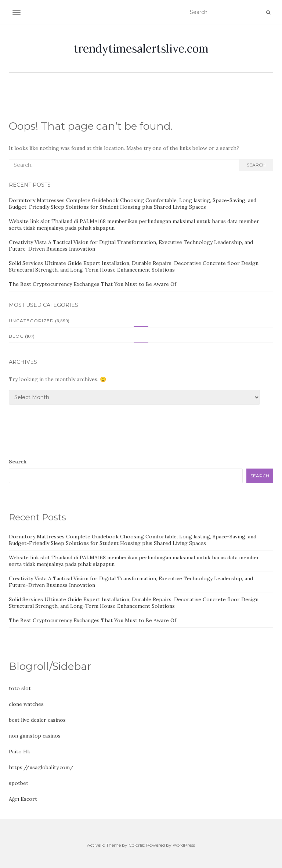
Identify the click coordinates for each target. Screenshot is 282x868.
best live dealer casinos (37, 720)
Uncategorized (31, 321)
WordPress (184, 845)
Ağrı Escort (23, 799)
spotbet (19, 783)
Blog (16, 336)
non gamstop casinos (35, 736)
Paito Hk (19, 752)
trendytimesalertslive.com (141, 49)
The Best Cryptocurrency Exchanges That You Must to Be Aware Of (93, 284)
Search (256, 165)
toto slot (20, 688)
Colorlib (137, 845)
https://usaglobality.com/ (41, 767)
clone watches (26, 704)
